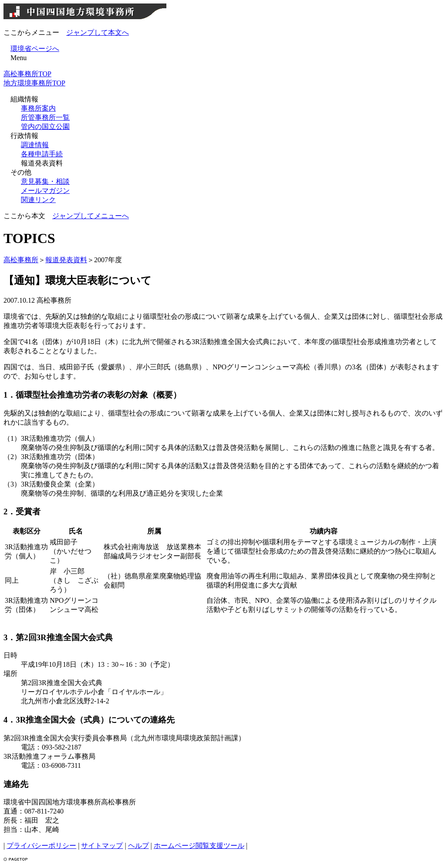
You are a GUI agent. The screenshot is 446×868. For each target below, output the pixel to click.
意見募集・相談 (45, 181)
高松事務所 (21, 260)
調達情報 (35, 145)
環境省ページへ (35, 49)
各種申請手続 (42, 154)
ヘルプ (139, 846)
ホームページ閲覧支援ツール (199, 846)
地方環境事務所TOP (34, 83)
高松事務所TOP (27, 74)
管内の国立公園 (45, 127)
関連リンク (38, 200)
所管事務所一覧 (45, 117)
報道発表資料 (66, 260)
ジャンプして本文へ (98, 32)
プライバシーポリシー (41, 846)
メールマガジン (45, 191)
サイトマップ (102, 846)
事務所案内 (38, 108)
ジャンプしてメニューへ (91, 216)
